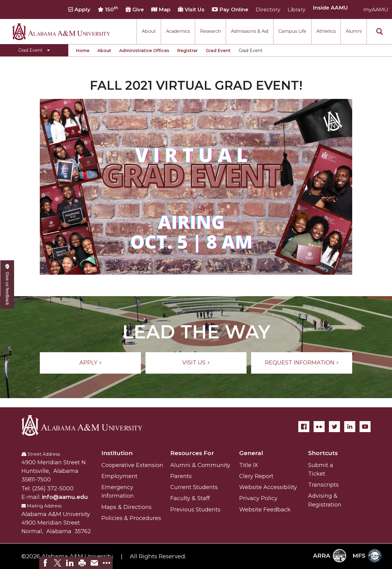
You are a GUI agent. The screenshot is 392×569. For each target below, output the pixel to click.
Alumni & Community (200, 465)
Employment (119, 476)
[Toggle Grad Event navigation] (34, 50)
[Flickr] (319, 427)
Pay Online (230, 9)
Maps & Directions (126, 507)
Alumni (354, 31)
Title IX (249, 465)
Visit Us (191, 9)
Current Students (194, 487)
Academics (178, 31)
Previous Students (195, 510)
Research (210, 31)
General (251, 453)
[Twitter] (334, 427)
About (149, 31)
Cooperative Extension (132, 465)
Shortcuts (323, 453)
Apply (79, 9)
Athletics (326, 31)
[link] (45, 563)
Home (83, 51)
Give (135, 9)
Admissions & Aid (250, 31)
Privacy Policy (258, 498)
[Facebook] (304, 427)
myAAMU (376, 9)
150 (108, 9)
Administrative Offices (144, 51)
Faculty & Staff (190, 498)
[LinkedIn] (350, 427)
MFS (367, 556)
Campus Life (292, 31)
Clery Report (256, 476)
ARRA (330, 556)
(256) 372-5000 (53, 488)
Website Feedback (265, 510)
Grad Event (218, 51)
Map (161, 9)
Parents (181, 476)
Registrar (188, 51)
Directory (268, 9)
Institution (117, 453)
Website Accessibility (268, 487)
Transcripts (323, 485)
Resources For (192, 453)
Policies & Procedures (131, 518)
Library (296, 9)
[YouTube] (365, 427)
